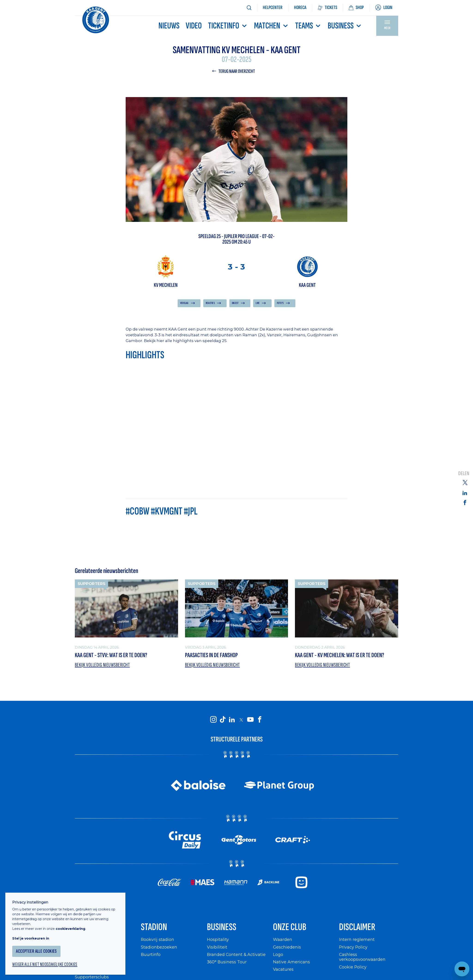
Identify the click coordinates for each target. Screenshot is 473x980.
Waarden (283, 940)
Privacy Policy (353, 948)
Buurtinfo (151, 955)
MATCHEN (271, 26)
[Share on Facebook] (465, 503)
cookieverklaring (72, 927)
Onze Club (290, 928)
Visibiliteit (217, 948)
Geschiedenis (287, 948)
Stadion (154, 928)
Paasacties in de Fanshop (212, 655)
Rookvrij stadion (158, 940)
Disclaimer (357, 928)
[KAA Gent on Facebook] (260, 720)
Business (345, 26)
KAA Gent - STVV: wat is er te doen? (112, 655)
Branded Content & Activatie (236, 955)
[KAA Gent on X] (241, 720)
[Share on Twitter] (465, 482)
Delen (464, 474)
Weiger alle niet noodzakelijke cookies (46, 963)
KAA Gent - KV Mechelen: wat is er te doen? (341, 655)
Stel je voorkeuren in (32, 937)
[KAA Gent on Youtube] (250, 720)
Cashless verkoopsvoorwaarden (362, 958)
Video (194, 26)
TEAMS (308, 26)
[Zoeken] (249, 8)
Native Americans (291, 963)
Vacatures (283, 970)
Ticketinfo (228, 26)
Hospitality (218, 940)
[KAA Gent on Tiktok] (223, 720)
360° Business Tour (227, 963)
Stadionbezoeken (159, 948)
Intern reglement (357, 940)
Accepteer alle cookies (38, 949)
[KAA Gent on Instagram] (213, 720)
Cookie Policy (353, 968)
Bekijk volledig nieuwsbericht (103, 665)
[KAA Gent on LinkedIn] (232, 720)
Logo (278, 955)
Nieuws (169, 26)
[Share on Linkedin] (465, 493)
